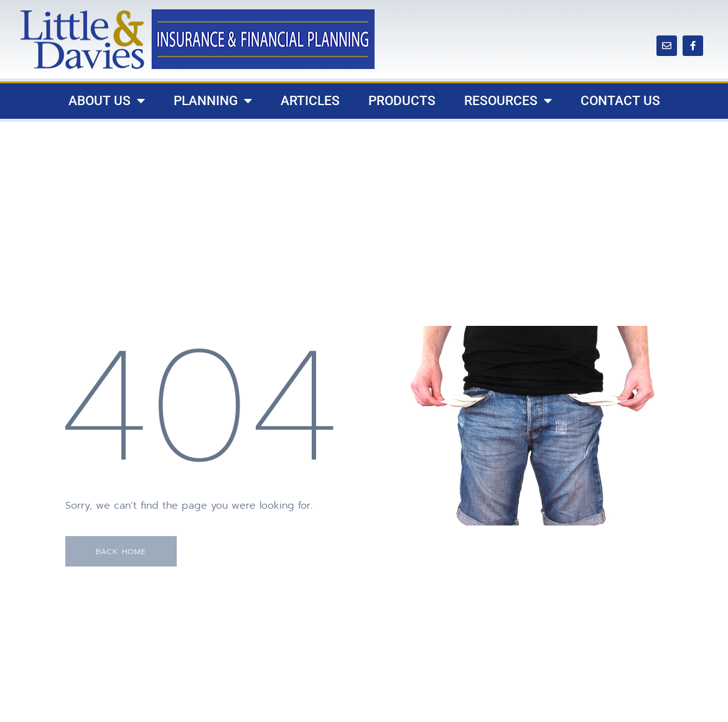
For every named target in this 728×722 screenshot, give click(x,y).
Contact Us (620, 101)
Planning (213, 101)
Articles (310, 101)
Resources (508, 101)
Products (402, 101)
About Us (107, 101)
